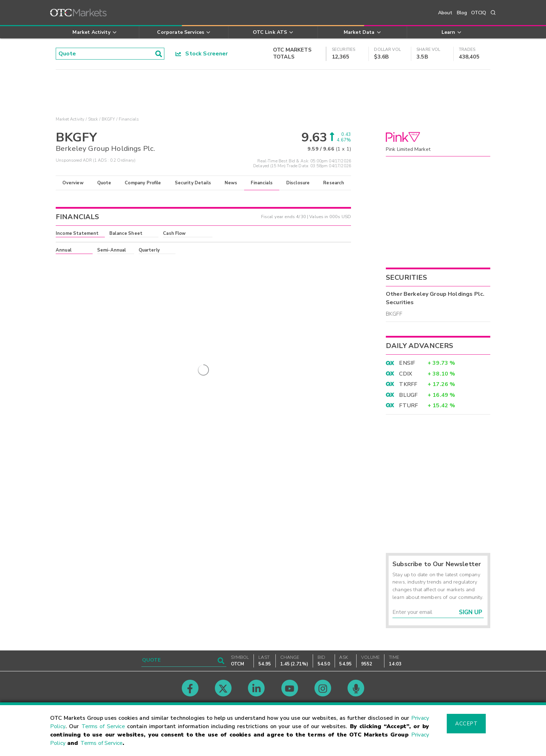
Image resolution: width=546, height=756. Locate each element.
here (150, 263)
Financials (262, 183)
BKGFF (394, 314)
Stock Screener (202, 54)
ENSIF (407, 363)
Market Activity (70, 119)
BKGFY (108, 119)
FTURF (408, 406)
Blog (462, 13)
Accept (466, 724)
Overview (73, 183)
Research (334, 183)
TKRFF (408, 384)
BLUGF (408, 395)
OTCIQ (479, 13)
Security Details (193, 183)
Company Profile (143, 183)
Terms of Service (103, 726)
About (445, 13)
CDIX (405, 374)
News (231, 183)
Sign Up (471, 612)
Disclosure (298, 183)
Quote (104, 183)
